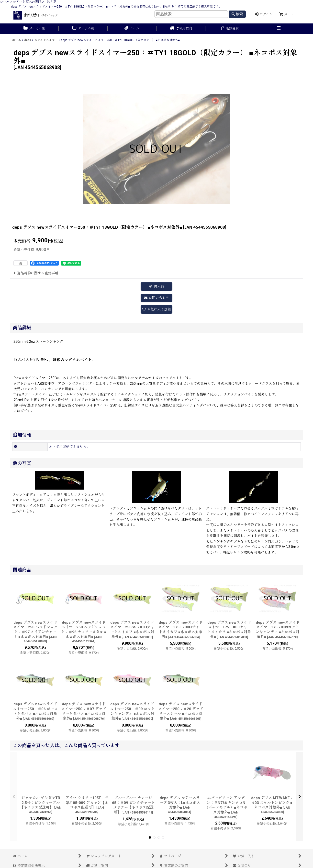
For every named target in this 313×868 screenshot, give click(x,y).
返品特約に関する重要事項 (36, 273)
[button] (279, 29)
